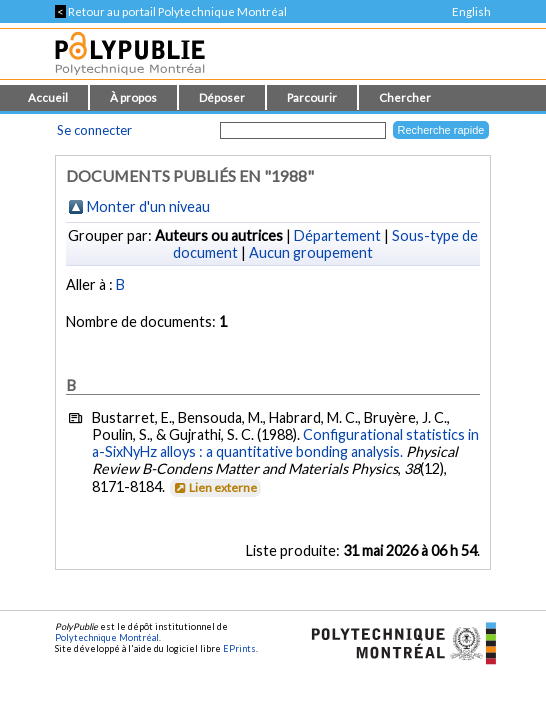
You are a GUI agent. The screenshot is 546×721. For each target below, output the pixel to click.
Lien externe (214, 487)
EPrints (239, 648)
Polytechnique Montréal (107, 637)
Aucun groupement (311, 252)
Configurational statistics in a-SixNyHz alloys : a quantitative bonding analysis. (285, 443)
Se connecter (94, 130)
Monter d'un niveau (148, 206)
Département (337, 235)
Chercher (405, 97)
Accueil (48, 97)
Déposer (222, 97)
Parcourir (312, 97)
